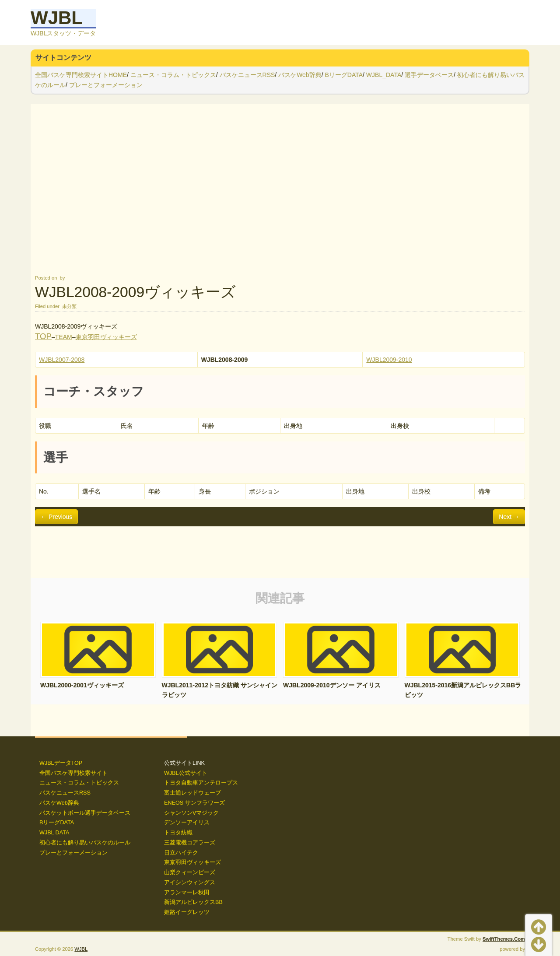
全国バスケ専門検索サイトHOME (81, 75)
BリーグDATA (344, 75)
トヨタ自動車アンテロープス (201, 783)
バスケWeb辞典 (300, 75)
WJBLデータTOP (61, 763)
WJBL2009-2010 (389, 360)
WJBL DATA (54, 833)
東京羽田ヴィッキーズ (106, 337)
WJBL (57, 18)
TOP (43, 336)
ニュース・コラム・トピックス (173, 75)
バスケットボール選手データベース (85, 813)
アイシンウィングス (190, 882)
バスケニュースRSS (247, 75)
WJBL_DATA (384, 75)
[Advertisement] (280, 189)
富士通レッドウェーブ (192, 793)
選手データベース (429, 75)
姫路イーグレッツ (187, 912)
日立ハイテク (181, 853)
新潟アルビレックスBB (193, 902)
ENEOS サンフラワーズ (194, 803)
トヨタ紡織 (178, 833)
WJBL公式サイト (186, 773)
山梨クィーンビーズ (190, 872)
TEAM (64, 337)
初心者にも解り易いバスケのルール (85, 843)
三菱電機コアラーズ (190, 843)
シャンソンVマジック (191, 813)
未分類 (69, 306)
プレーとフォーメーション (106, 85)
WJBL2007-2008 (62, 360)
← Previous (56, 517)
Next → (509, 517)
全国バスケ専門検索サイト (73, 773)
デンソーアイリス (187, 823)
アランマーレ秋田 (187, 893)
